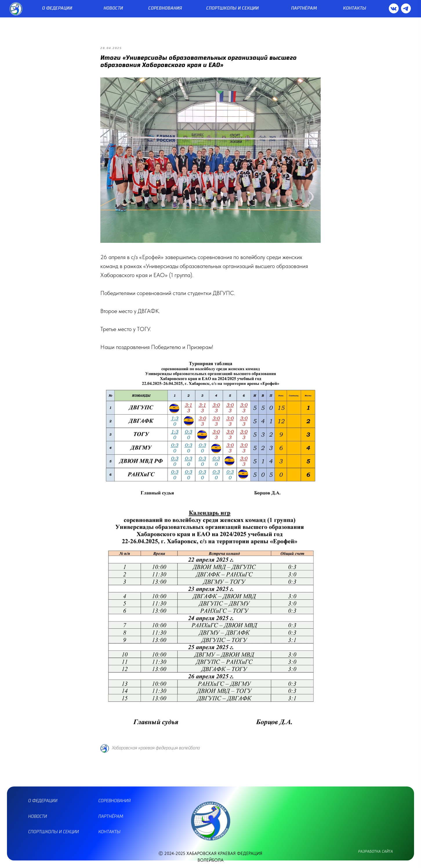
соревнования (114, 801)
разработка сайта (375, 851)
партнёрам (111, 817)
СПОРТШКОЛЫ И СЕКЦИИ (232, 8)
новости (38, 817)
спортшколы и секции (53, 832)
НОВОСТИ (113, 8)
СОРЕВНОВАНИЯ (165, 8)
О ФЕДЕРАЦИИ (57, 8)
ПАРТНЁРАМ (304, 8)
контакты (109, 832)
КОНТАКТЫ (355, 8)
